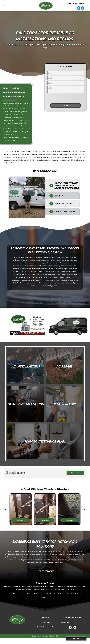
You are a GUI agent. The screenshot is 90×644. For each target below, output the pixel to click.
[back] (6, 509)
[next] (84, 509)
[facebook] (79, 8)
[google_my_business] (83, 8)
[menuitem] (14, 593)
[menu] (4, 6)
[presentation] (61, 98)
